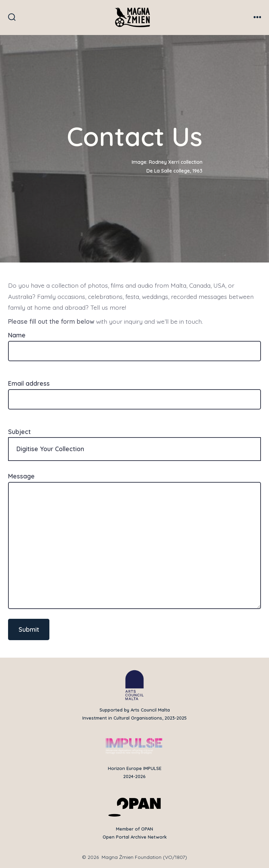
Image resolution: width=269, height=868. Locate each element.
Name (134, 343)
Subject (134, 444)
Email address (134, 391)
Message (134, 541)
